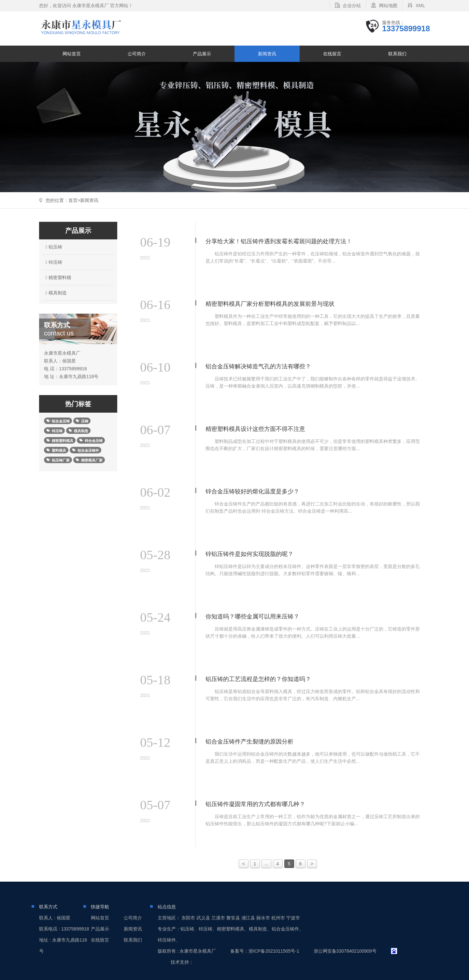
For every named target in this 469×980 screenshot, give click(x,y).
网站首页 (72, 54)
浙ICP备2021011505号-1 (274, 951)
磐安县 (233, 918)
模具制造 (55, 293)
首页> (74, 200)
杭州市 (278, 918)
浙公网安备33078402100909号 (345, 951)
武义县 (203, 918)
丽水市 (263, 918)
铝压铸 (53, 247)
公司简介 (137, 54)
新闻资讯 (267, 54)
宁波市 (293, 918)
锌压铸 (53, 262)
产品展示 (202, 54)
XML (420, 6)
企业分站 (352, 6)
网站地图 (388, 6)
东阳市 (188, 918)
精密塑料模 (58, 277)
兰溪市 (218, 918)
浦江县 (248, 918)
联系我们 (397, 54)
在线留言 (332, 54)
